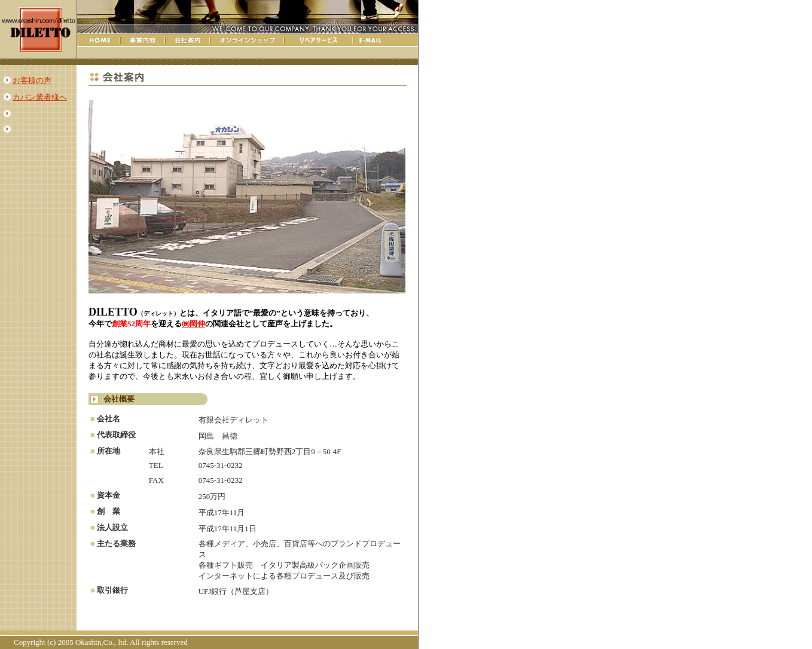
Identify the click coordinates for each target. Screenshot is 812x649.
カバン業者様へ (40, 97)
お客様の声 (32, 80)
